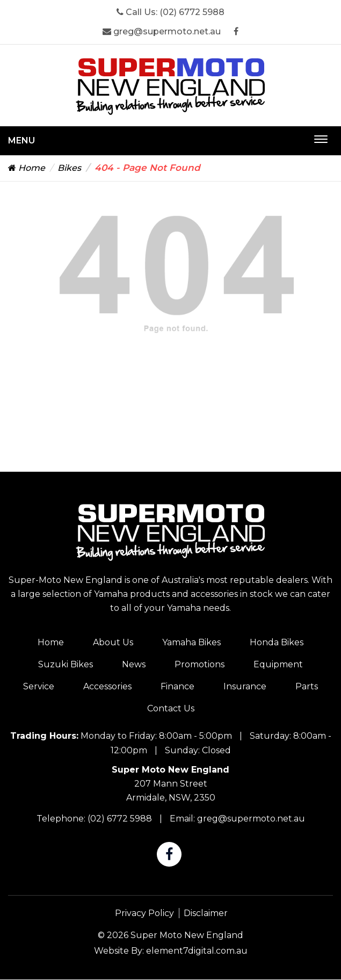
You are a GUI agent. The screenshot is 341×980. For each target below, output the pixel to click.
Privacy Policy (144, 913)
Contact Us (171, 708)
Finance (177, 686)
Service (39, 686)
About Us (113, 642)
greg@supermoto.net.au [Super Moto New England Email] (162, 31)
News (134, 664)
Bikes (69, 168)
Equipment (278, 664)
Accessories (107, 686)
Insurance (245, 686)
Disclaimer (206, 913)
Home (27, 168)
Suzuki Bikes (66, 664)
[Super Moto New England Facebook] (236, 31)
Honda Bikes (277, 642)
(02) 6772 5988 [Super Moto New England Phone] (192, 12)
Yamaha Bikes (191, 642)
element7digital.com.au (197, 951)
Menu (21, 140)
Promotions (199, 664)
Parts (307, 686)
